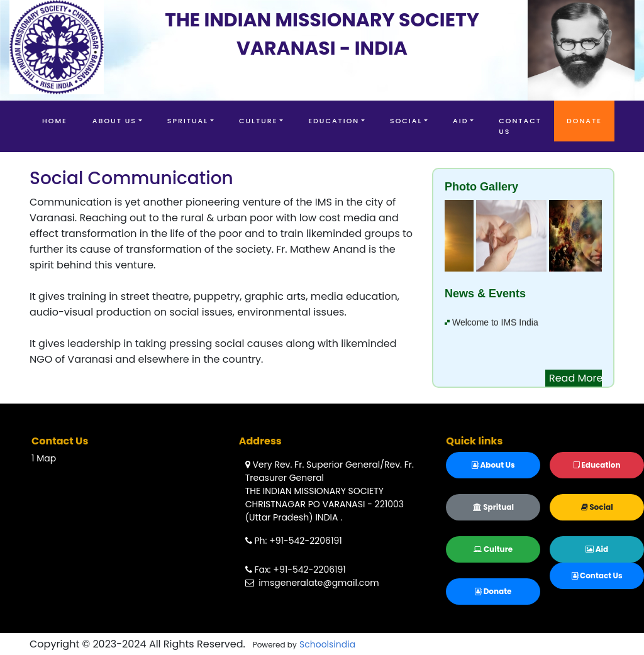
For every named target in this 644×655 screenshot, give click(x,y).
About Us (114, 121)
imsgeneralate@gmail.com (312, 583)
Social (406, 121)
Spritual (188, 121)
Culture (258, 121)
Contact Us (520, 126)
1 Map (44, 458)
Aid (460, 121)
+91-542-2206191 (306, 541)
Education (334, 121)
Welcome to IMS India (495, 324)
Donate (584, 121)
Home (55, 121)
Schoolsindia (327, 644)
